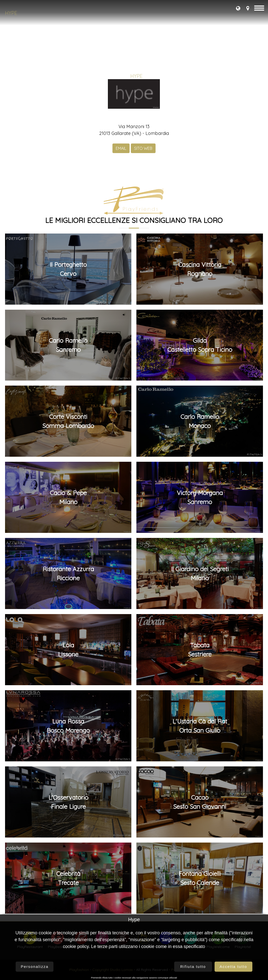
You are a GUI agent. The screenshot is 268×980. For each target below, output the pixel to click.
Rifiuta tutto (193, 967)
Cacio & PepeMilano (68, 497)
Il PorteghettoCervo (68, 269)
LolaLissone (68, 650)
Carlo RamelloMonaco (200, 421)
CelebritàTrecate (68, 878)
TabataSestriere (200, 650)
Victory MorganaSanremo (200, 497)
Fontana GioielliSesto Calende (200, 878)
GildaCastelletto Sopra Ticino (200, 345)
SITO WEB (143, 148)
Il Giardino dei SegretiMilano (200, 573)
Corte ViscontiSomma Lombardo (68, 421)
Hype (11, 13)
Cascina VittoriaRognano (200, 269)
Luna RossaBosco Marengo (68, 726)
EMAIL (121, 148)
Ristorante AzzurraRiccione (68, 573)
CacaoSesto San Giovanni (200, 802)
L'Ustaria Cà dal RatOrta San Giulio (200, 726)
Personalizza (35, 967)
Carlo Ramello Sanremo (68, 345)
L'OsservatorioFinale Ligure (68, 802)
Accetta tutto (233, 967)
